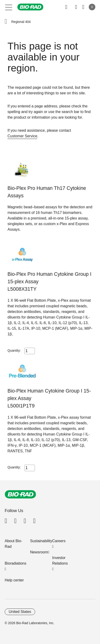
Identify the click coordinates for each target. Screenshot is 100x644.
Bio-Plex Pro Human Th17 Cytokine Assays (47, 192)
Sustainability (41, 541)
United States (20, 612)
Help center (14, 580)
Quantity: (14, 350)
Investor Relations (60, 561)
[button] (6, 22)
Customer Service (22, 136)
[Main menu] (9, 7)
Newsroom (39, 552)
